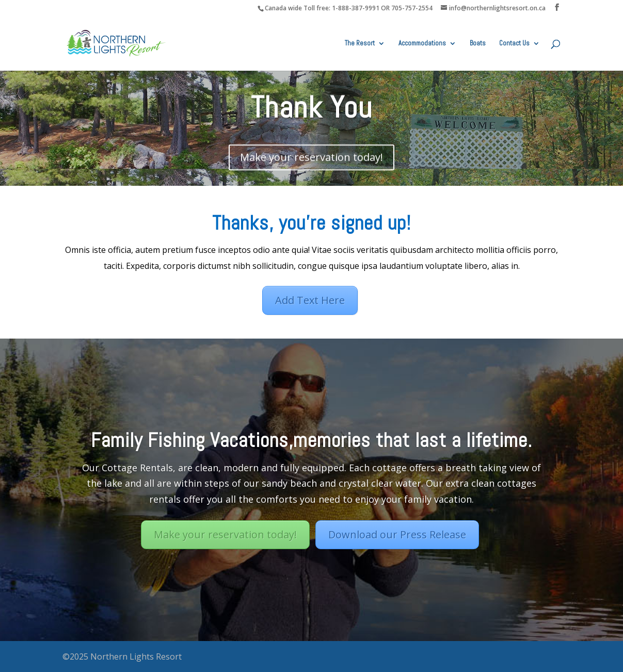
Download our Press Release (397, 538)
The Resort (360, 44)
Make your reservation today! (311, 158)
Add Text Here (310, 300)
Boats (478, 44)
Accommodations (422, 44)
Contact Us (514, 44)
